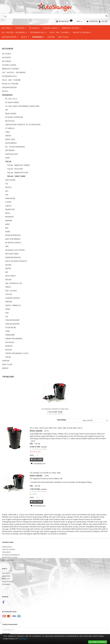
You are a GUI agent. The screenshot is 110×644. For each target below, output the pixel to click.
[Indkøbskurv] (64, 21)
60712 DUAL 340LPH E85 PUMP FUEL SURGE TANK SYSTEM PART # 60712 (56, 428)
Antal (33, 455)
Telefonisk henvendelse (11, 555)
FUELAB (38, 443)
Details (23, 639)
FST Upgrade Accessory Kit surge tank (55, 409)
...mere (33, 441)
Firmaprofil (7, 552)
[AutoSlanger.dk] (55, 6)
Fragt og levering (9, 549)
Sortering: (62, 420)
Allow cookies (98, 642)
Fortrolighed (7, 547)
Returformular (8, 560)
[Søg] (107, 16)
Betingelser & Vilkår (10, 557)
